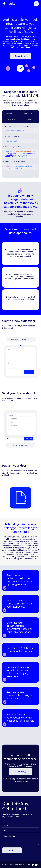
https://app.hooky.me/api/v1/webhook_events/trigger (21, 153)
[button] (36, 4)
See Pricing (20, 772)
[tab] (11, 114)
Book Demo (21, 56)
